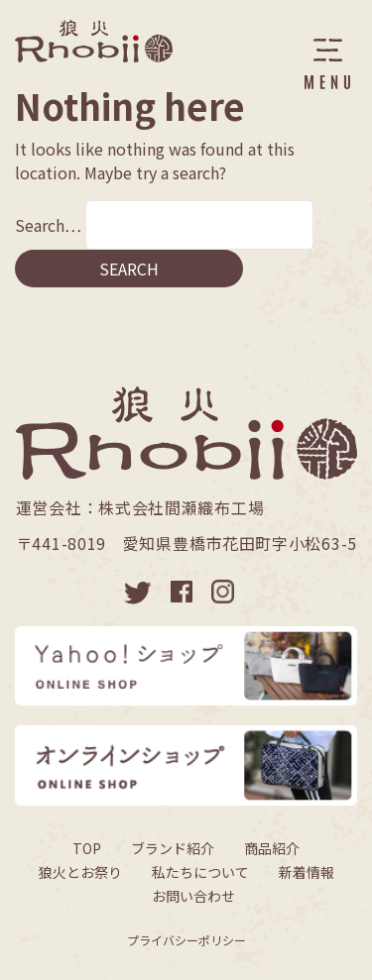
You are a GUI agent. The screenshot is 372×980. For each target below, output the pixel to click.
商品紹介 (272, 848)
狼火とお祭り (80, 872)
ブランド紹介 (173, 848)
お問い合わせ (193, 896)
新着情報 (307, 872)
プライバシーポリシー (186, 940)
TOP (87, 848)
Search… (48, 225)
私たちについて (200, 872)
